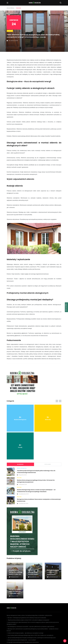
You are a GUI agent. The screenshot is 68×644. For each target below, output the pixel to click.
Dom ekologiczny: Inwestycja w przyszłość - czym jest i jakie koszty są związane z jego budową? (31, 627)
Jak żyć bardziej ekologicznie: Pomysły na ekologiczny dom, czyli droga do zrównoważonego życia (32, 638)
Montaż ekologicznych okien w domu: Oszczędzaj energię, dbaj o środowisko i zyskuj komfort (29, 615)
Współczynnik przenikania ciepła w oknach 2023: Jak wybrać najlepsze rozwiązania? (28, 620)
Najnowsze (20, 464)
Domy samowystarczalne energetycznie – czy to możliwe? (22, 640)
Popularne (48, 464)
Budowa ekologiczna (22, 468)
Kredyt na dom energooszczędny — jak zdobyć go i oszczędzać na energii (25, 633)
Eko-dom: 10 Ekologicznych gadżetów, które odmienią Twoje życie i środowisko (27, 618)
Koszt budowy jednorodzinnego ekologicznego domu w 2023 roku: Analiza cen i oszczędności (30, 635)
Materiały (10, 31)
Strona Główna (10, 8)
